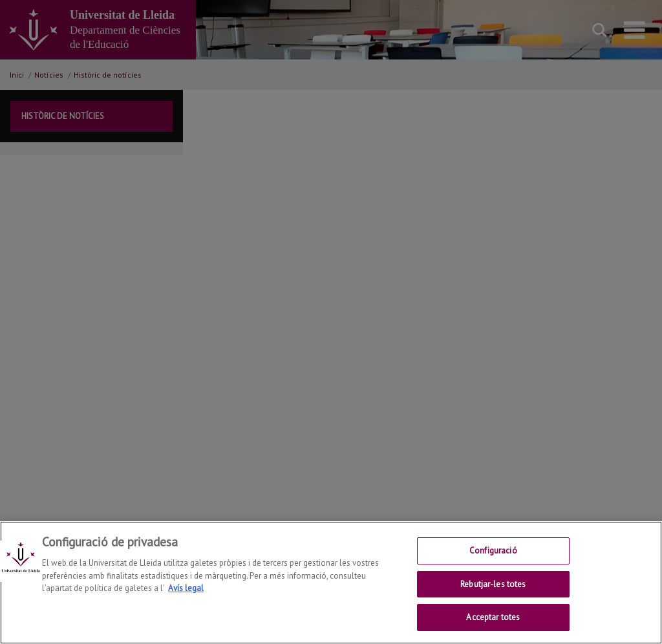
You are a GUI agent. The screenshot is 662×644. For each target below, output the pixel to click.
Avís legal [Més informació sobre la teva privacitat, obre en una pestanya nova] (186, 588)
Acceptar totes (493, 617)
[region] (331, 583)
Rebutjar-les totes (493, 584)
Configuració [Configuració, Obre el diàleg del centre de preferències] (493, 551)
